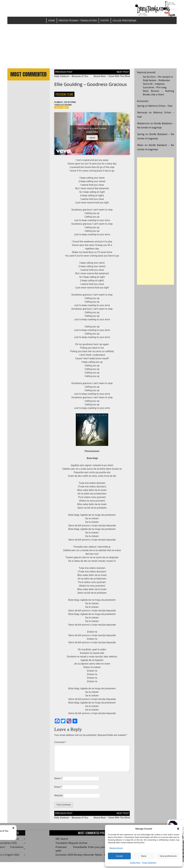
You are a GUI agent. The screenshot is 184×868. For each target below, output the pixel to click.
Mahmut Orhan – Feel (160, 106)
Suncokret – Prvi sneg (155, 87)
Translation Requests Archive (72, 843)
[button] (178, 829)
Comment (60, 742)
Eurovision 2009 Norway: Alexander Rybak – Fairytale (85, 855)
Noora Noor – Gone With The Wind (112, 76)
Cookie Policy (135, 863)
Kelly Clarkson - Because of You (36, 831)
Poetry (105, 21)
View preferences (168, 856)
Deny (144, 856)
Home (52, 21)
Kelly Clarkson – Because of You (71, 76)
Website (58, 795)
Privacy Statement (149, 863)
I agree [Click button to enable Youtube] (92, 138)
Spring (73, 102)
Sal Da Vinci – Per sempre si (158, 77)
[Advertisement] (92, 46)
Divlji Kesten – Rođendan (156, 80)
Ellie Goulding (66, 105)
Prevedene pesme (64, 94)
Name (58, 778)
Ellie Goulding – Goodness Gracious (91, 84)
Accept (119, 856)
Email (58, 787)
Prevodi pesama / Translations (78, 21)
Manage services (116, 848)
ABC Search (62, 839)
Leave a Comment (61, 107)
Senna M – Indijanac (154, 84)
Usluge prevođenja (124, 21)
